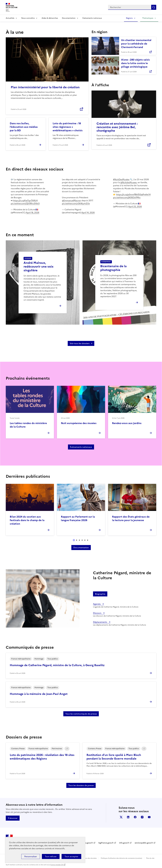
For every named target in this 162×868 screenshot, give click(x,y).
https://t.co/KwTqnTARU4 (25, 200)
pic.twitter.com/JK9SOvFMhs (127, 197)
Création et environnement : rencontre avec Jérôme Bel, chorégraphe (117, 127)
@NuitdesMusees (129, 182)
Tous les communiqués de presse (81, 714)
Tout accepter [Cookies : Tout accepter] (71, 856)
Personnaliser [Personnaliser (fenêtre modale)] (31, 856)
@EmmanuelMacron (71, 200)
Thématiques (148, 18)
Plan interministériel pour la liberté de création (45, 87)
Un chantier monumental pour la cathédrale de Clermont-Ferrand (136, 44)
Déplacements (100, 622)
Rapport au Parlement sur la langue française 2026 (78, 518)
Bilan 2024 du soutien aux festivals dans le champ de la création (27, 520)
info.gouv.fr (124, 843)
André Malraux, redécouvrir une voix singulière (38, 267)
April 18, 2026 (33, 213)
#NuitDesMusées (121, 179)
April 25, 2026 (135, 206)
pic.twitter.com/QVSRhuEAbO (25, 203)
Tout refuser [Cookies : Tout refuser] (51, 856)
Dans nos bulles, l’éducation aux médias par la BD (24, 127)
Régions (129, 18)
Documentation (69, 18)
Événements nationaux (92, 18)
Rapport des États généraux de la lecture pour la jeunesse (131, 518)
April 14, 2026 (88, 213)
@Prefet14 (146, 194)
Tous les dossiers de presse (81, 785)
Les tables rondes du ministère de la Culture (28, 425)
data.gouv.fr (88, 843)
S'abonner (13, 818)
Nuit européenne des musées (79, 423)
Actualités (10, 18)
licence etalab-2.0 (57, 865)
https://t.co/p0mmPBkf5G (129, 194)
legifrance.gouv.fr (106, 843)
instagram (142, 817)
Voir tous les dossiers (80, 343)
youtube (149, 817)
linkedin (128, 817)
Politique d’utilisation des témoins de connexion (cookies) (121, 858)
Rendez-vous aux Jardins (127, 423)
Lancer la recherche (154, 7)
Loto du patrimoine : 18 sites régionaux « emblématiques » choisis (68, 127)
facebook (135, 817)
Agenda (97, 604)
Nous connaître (28, 18)
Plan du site (150, 858)
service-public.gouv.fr (144, 843)
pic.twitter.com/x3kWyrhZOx (76, 203)
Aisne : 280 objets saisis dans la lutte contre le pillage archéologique (135, 63)
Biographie (100, 594)
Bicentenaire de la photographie (113, 268)
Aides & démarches (50, 18)
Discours (97, 613)
